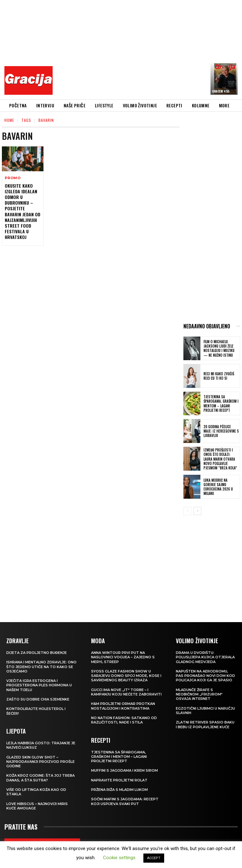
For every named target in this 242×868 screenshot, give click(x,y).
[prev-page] (187, 511)
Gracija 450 (221, 91)
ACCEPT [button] (154, 858)
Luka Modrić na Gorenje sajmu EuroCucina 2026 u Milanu (218, 487)
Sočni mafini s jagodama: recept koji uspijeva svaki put (125, 801)
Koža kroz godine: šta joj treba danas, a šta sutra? (40, 778)
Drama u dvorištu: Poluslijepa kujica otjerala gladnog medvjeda (205, 657)
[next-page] (197, 511)
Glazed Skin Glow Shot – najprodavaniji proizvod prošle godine (40, 762)
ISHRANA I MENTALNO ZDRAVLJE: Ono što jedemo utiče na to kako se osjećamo (41, 667)
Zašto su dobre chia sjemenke (38, 699)
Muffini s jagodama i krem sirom (124, 770)
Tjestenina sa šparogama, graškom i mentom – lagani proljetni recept (221, 403)
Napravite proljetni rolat (119, 780)
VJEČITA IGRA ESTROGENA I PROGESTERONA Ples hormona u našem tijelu (39, 685)
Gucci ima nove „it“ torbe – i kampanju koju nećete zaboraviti (126, 692)
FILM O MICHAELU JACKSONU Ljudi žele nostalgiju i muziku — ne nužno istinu (219, 348)
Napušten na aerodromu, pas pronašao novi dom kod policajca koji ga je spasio (205, 676)
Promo (13, 178)
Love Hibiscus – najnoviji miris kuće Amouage (37, 806)
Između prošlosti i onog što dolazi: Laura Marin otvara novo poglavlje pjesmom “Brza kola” (220, 459)
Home (9, 120)
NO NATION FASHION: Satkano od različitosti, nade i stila (124, 720)
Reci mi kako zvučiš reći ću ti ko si (219, 376)
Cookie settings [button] (119, 858)
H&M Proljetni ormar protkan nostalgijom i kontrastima (123, 706)
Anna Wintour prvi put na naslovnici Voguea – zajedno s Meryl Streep (123, 657)
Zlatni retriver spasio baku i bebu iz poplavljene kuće (205, 724)
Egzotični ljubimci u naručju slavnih (205, 711)
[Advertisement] (149, 49)
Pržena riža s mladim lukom (119, 790)
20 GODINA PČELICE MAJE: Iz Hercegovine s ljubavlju (221, 431)
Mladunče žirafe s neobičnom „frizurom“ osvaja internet (199, 694)
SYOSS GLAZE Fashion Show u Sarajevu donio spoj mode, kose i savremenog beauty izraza (126, 676)
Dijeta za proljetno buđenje (37, 653)
